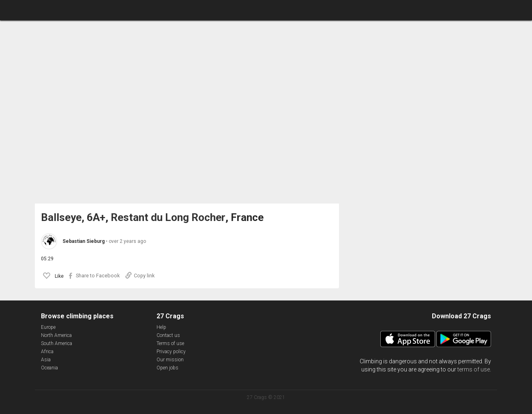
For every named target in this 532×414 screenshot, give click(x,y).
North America (56, 335)
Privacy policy (171, 352)
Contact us (168, 335)
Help (161, 327)
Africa (47, 352)
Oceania (49, 368)
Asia (46, 360)
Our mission (170, 360)
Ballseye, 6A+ (73, 218)
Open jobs (167, 368)
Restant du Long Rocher (168, 218)
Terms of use (170, 343)
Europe (48, 327)
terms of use (474, 369)
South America (57, 343)
